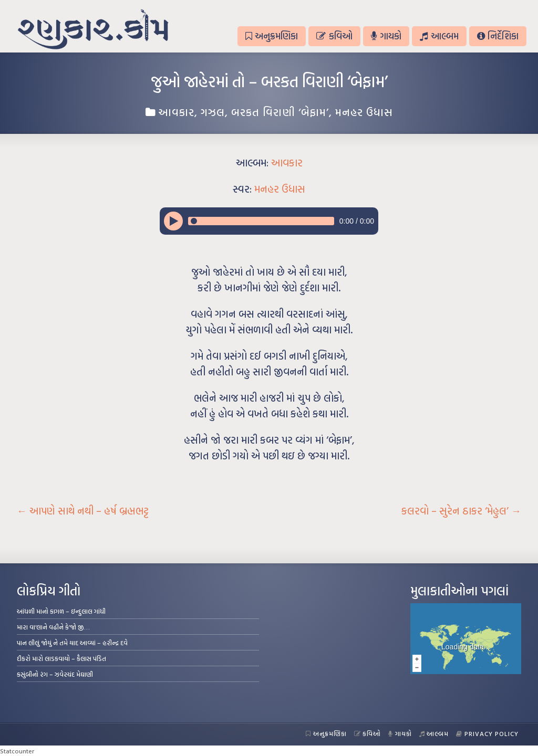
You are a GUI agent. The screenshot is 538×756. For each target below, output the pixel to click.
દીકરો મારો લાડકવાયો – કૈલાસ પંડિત (61, 658)
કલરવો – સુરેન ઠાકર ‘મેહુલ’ (461, 511)
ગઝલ (213, 112)
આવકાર (176, 112)
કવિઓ (334, 36)
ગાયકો (386, 36)
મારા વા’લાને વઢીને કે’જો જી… (53, 627)
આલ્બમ (439, 36)
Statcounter (17, 751)
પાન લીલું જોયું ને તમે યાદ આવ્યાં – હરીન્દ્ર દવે (72, 643)
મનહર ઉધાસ (364, 112)
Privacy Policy (487, 733)
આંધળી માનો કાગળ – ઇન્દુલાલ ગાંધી (61, 611)
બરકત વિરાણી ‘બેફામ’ (280, 112)
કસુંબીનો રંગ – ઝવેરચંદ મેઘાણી (55, 674)
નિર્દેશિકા (498, 36)
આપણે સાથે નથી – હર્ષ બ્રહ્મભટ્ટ (83, 511)
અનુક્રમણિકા (272, 36)
